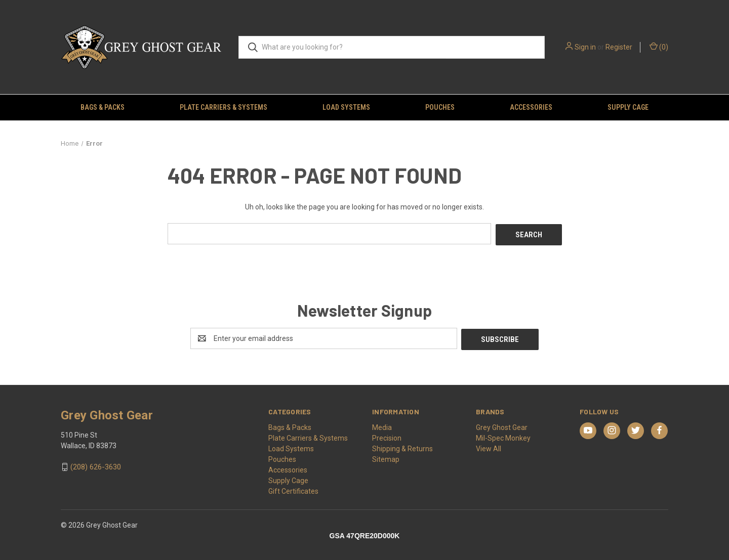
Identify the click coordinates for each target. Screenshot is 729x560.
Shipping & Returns (402, 446)
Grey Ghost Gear (502, 425)
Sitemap (386, 457)
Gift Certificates (293, 489)
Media (382, 425)
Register (619, 47)
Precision (387, 436)
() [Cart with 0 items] (659, 47)
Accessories (531, 107)
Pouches (440, 107)
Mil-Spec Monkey (503, 436)
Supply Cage (628, 107)
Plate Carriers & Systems (224, 107)
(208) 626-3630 (96, 465)
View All (489, 446)
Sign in (585, 47)
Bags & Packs (103, 107)
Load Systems (346, 107)
